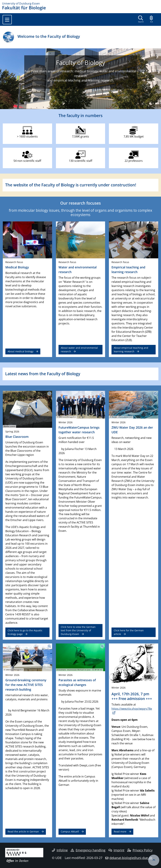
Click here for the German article (129, 632)
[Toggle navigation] (7, 20)
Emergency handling (88, 850)
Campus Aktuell (70, 832)
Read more (120, 832)
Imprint (116, 850)
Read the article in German (23, 832)
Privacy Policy (140, 850)
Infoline (60, 850)
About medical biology (21, 351)
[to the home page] (80, 3)
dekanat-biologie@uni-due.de (131, 858)
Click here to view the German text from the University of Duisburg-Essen (78, 630)
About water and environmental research (79, 349)
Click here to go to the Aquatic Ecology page (25, 632)
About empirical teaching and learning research (131, 349)
